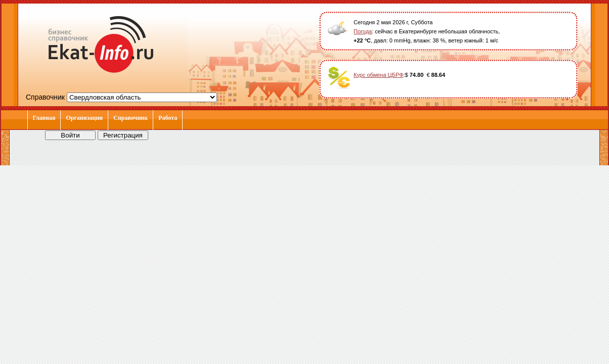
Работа (168, 118)
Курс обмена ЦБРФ (379, 75)
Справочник (130, 118)
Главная (44, 118)
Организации (84, 118)
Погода (363, 31)
